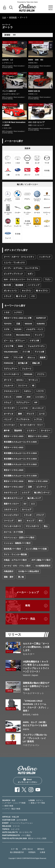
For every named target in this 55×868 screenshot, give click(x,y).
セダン (30, 274)
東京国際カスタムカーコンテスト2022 (20, 464)
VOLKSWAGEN (11, 352)
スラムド (8, 402)
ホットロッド (38, 408)
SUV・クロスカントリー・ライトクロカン (22, 279)
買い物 (21, 577)
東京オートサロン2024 (38, 436)
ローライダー (10, 408)
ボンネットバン (10, 291)
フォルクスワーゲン (36, 346)
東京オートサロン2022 (14, 447)
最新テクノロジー (11, 504)
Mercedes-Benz (23, 335)
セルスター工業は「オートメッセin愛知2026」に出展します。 (36, 647)
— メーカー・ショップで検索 (14, 803)
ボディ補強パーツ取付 (41, 560)
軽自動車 (19, 285)
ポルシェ (31, 358)
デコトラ (30, 414)
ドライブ (40, 515)
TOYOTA (8, 324)
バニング (8, 419)
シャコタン (40, 397)
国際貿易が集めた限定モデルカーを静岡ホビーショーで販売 (36, 686)
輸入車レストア (34, 498)
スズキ (7, 329)
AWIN (26, 729)
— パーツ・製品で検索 (11, 809)
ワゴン (48, 279)
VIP (36, 402)
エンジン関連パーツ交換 (36, 549)
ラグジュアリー (10, 369)
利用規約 (32, 852)
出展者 (43, 852)
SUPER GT (41, 318)
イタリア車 (9, 346)
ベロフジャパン (31, 745)
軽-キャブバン (42, 291)
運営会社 (41, 849)
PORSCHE (9, 363)
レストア (26, 493)
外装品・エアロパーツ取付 (15, 560)
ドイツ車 (26, 352)
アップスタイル (23, 419)
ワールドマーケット (34, 693)
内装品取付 (9, 571)
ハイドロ (24, 408)
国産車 (43, 358)
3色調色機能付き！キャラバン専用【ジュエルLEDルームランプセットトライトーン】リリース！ (36, 667)
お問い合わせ (28, 849)
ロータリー (46, 431)
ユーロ (42, 414)
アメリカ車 (39, 352)
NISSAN (28, 324)
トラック (8, 296)
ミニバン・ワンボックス (14, 263)
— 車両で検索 (8, 806)
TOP (4, 18)
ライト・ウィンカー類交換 (15, 554)
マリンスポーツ (32, 526)
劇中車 (7, 431)
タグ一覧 (14, 849)
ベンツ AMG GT (9, 91)
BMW (20, 346)
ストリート (23, 386)
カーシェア (27, 509)
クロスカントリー (11, 391)
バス (33, 296)
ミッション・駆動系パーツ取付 (17, 543)
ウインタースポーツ (12, 526)
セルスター (29, 654)
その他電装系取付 (43, 566)
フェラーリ (27, 369)
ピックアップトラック (13, 274)
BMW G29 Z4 (34, 91)
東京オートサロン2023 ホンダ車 (18, 318)
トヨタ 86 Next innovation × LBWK (14, 124)
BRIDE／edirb (31, 714)
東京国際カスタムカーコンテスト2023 (20, 459)
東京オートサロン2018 (14, 481)
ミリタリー (31, 431)
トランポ (28, 515)
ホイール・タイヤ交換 (13, 532)
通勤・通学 (9, 577)
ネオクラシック (10, 493)
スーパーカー (10, 425)
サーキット (33, 380)
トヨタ (7, 312)
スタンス (8, 397)
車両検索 (13, 17)
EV (25, 504)
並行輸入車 (23, 363)
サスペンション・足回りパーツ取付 (19, 538)
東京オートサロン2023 (14, 436)
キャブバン (27, 291)
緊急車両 (18, 431)
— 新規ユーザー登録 (37, 803)
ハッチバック (45, 257)
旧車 (30, 487)
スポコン (28, 391)
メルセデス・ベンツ (35, 329)
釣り (41, 521)
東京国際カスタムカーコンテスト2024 (20, 453)
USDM (19, 397)
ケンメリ (39, 335)
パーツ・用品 (28, 619)
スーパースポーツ (11, 374)
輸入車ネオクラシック (13, 498)
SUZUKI (18, 329)
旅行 (20, 521)
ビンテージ (41, 487)
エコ (33, 504)
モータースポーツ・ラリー (31, 425)
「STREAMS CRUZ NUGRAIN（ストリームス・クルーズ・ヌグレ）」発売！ (36, 706)
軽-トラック (21, 296)
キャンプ (30, 521)
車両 (28, 606)
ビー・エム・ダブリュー (14, 341)
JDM (28, 397)
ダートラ (8, 380)
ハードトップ (34, 285)
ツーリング (9, 521)
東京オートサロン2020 (14, 470)
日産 (18, 324)
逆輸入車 (36, 363)
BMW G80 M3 (36, 60)
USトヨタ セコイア (37, 122)
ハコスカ (8, 335)
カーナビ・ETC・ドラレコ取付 (17, 566)
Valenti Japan (31, 675)
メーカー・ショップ (27, 592)
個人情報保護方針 (17, 852)
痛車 (20, 414)
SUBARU (41, 324)
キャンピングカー (11, 515)
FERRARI (28, 374)
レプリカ (38, 419)
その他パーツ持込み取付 (29, 571)
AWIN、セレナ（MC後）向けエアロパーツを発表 (35, 724)
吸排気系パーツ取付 (12, 549)
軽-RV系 (7, 285)
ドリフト (41, 374)
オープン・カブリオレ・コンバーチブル (21, 268)
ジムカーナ (9, 386)
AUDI (6, 358)
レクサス (18, 312)
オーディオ (9, 414)
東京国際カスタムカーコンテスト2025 (20, 442)
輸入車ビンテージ (42, 493)
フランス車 (18, 358)
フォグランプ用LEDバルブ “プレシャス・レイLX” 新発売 (35, 738)
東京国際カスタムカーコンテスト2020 (20, 476)
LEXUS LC (8, 60)
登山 (46, 526)
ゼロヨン (20, 380)
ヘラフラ (40, 391)
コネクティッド (10, 509)
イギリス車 (34, 341)
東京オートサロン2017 (14, 487)
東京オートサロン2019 (38, 481)
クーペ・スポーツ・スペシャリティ (19, 257)
